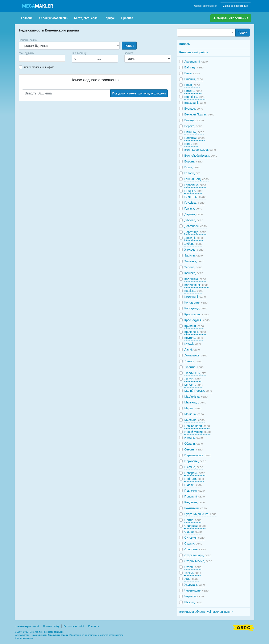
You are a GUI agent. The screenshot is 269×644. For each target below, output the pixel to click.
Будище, (194, 109)
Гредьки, (194, 191)
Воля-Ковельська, (200, 150)
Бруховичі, (195, 103)
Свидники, (195, 526)
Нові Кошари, (197, 426)
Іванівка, (194, 273)
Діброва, (194, 220)
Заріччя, (194, 255)
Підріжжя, (194, 491)
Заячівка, (194, 261)
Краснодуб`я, (197, 320)
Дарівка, (194, 214)
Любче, (193, 379)
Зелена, (193, 267)
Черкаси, (194, 596)
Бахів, (192, 73)
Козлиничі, (195, 297)
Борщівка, (195, 97)
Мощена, (194, 414)
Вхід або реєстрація (236, 6)
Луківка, (193, 361)
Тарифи (109, 18)
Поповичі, (194, 496)
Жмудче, (194, 250)
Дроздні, (194, 238)
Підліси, (193, 485)
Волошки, (194, 138)
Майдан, (194, 385)
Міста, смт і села (86, 18)
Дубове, (193, 244)
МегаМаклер (22, 635)
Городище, (195, 185)
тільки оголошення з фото (39, 67)
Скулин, (193, 543)
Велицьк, (194, 120)
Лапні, (192, 349)
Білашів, (194, 79)
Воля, (192, 144)
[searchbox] (26, 58)
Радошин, (195, 502)
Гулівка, (193, 208)
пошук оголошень (53, 18)
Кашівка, (194, 291)
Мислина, (194, 420)
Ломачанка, (196, 355)
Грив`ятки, (195, 197)
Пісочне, (194, 467)
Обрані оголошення (206, 6)
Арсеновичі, (196, 62)
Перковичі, (195, 461)
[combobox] (42, 58)
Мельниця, (195, 402)
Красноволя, (196, 314)
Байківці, (194, 67)
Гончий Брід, (196, 179)
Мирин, (193, 408)
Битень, (193, 91)
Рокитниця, (195, 508)
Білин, (192, 85)
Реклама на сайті (74, 626)
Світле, (193, 520)
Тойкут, (193, 573)
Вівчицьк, (194, 132)
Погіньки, (194, 479)
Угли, (191, 579)
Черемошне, (196, 590)
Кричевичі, (195, 332)
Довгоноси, (195, 226)
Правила (127, 18)
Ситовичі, (194, 538)
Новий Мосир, (197, 432)
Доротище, (195, 232)
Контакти (94, 626)
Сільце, (193, 532)
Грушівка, (194, 203)
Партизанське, (198, 455)
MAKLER (38, 6)
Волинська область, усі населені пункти (206, 612)
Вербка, (193, 126)
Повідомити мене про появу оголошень (139, 93)
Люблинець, (195, 373)
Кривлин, (194, 326)
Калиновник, (196, 285)
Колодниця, (196, 308)
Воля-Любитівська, (201, 156)
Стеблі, (193, 567)
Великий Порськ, (199, 114)
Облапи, (194, 444)
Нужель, (194, 438)
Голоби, (192, 173)
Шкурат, (193, 602)
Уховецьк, (195, 585)
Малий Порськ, (198, 391)
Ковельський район (194, 52)
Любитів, (194, 367)
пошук (129, 45)
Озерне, (193, 449)
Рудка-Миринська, (200, 514)
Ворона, (193, 161)
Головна (27, 18)
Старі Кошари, (198, 555)
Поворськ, (195, 473)
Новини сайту (51, 626)
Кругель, (194, 338)
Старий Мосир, (198, 561)
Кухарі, (193, 344)
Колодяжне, (196, 302)
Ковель (185, 44)
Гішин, (192, 167)
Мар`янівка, (196, 397)
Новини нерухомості (27, 626)
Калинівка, (195, 279)
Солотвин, (195, 549)
